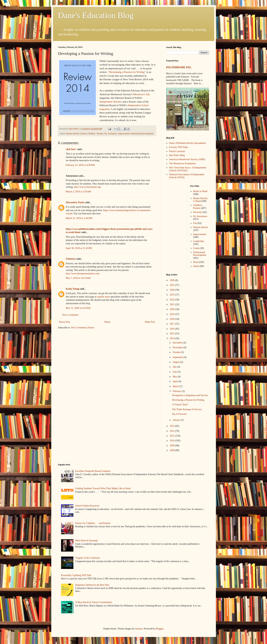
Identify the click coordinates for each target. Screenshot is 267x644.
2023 (173, 295)
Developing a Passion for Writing (188, 400)
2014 (173, 338)
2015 (173, 334)
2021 (173, 304)
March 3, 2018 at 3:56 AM (79, 192)
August (176, 362)
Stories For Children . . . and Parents (93, 523)
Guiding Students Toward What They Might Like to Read (103, 488)
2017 (173, 324)
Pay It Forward (179, 414)
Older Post (150, 322)
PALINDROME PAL (179, 67)
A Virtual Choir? (180, 405)
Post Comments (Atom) (83, 328)
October (177, 352)
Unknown (71, 259)
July (175, 367)
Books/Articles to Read (76, 134)
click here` (71, 149)
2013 (173, 426)
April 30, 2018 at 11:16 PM (79, 248)
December (178, 343)
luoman (139, 629)
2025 (173, 285)
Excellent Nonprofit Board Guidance (93, 471)
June (175, 372)
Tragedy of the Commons (88, 558)
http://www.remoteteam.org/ (87, 187)
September (178, 357)
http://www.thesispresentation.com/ (83, 274)
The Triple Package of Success (187, 409)
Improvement (124, 134)
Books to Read (200, 191)
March (176, 386)
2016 (173, 329)
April (176, 381)
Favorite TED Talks (179, 147)
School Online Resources (87, 506)
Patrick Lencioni (177, 151)
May (175, 377)
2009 (173, 446)
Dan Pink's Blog (177, 155)
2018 (173, 319)
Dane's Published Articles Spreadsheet (187, 143)
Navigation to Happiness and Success (190, 395)
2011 (172, 436)
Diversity (198, 212)
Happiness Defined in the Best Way (92, 585)
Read (196, 262)
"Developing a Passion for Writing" (127, 72)
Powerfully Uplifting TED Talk (76, 575)
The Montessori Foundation (182, 163)
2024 (173, 290)
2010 (173, 441)
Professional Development (142, 134)
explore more (103, 297)
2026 (173, 280)
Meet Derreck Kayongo (87, 541)
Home (107, 322)
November (178, 347)
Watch (196, 266)
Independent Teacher (110, 102)
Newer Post (65, 322)
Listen (196, 248)
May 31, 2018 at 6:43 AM (78, 308)
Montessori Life (141, 94)
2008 (173, 450)
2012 (173, 431)
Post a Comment (70, 315)
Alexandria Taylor (75, 202)
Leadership (199, 241)
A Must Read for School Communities (94, 602)
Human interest (201, 227)
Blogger (159, 629)
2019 (173, 314)
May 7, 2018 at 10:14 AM (78, 278)
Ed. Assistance (111, 134)
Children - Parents (96, 134)
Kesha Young (73, 289)
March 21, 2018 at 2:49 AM (79, 218)
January (177, 420)
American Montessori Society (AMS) (187, 159)
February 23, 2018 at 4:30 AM (80, 165)
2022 (173, 300)
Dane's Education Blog (96, 15)
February (177, 391)
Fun (195, 223)
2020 (173, 309)
